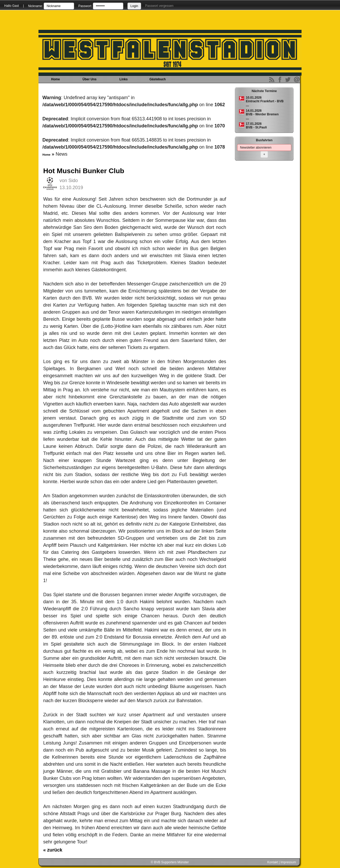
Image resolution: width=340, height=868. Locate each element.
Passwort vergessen (159, 6)
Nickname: (35, 6)
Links (123, 79)
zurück (53, 850)
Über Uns (89, 79)
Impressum (288, 862)
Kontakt (273, 862)
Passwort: (85, 6)
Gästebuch (158, 79)
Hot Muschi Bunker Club (84, 171)
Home (55, 79)
